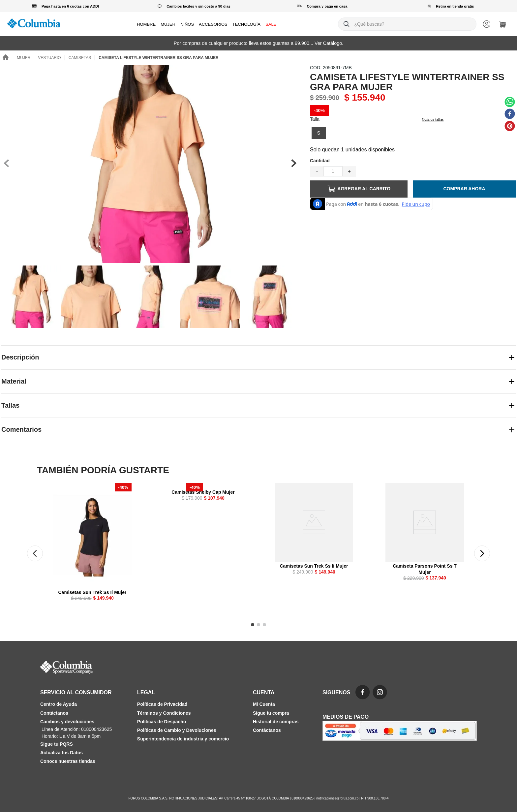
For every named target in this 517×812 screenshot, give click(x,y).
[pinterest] (510, 127)
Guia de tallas (433, 119)
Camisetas (80, 58)
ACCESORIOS (213, 24)
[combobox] (407, 24)
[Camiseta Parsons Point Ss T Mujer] (425, 539)
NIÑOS (187, 24)
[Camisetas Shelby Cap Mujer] (203, 499)
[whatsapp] (510, 103)
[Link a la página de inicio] (6, 58)
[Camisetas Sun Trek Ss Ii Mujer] (92, 549)
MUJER (168, 24)
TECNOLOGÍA (246, 24)
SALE (271, 24)
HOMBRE (146, 24)
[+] (349, 171)
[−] (317, 171)
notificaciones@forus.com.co (337, 798)
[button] (319, 133)
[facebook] (510, 114)
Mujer (24, 58)
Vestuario (49, 58)
